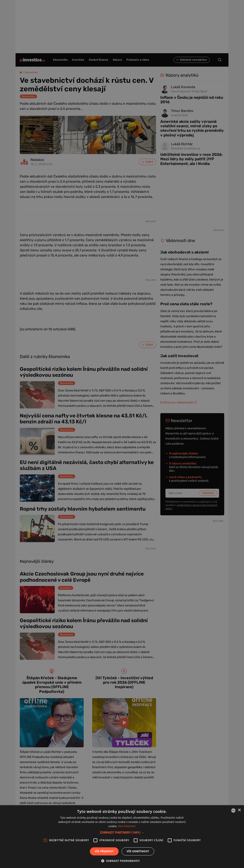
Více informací (127, 826)
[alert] (122, 434)
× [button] (239, 810)
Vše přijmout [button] (104, 851)
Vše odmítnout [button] (138, 851)
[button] (122, 832)
